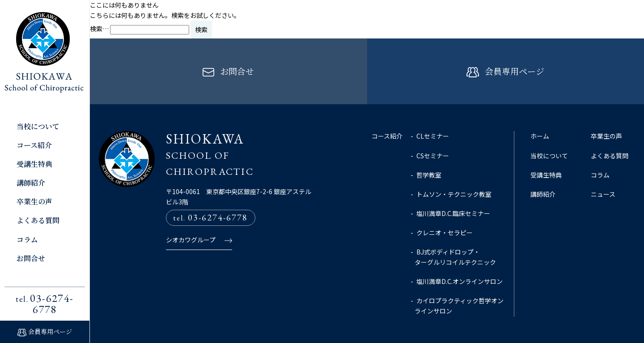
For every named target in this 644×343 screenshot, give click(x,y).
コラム (27, 239)
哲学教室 (429, 148)
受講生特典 (34, 164)
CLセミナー (433, 110)
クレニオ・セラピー (445, 206)
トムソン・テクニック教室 (454, 167)
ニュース (603, 167)
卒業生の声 (34, 201)
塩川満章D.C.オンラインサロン (460, 254)
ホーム (540, 110)
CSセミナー (433, 129)
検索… (99, 29)
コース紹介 (34, 145)
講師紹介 (31, 183)
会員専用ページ (50, 331)
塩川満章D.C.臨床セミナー (453, 186)
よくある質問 (38, 220)
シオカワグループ (191, 213)
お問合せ (31, 258)
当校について (38, 126)
